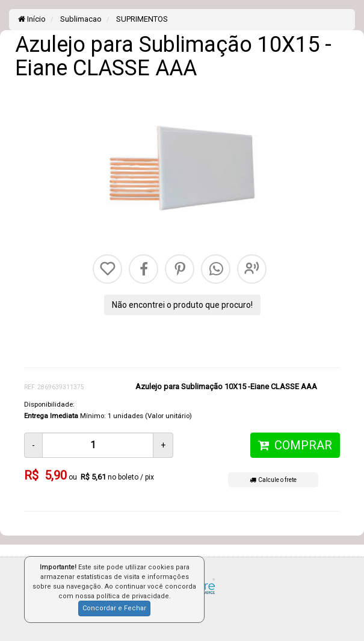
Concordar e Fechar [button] (114, 608)
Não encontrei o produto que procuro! (182, 305)
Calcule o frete (273, 480)
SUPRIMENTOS (141, 19)
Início (32, 19)
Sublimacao (80, 19)
